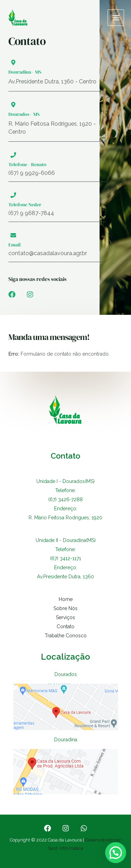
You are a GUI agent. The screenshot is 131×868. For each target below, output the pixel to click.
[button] (116, 853)
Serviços (65, 617)
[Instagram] (66, 828)
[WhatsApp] (84, 828)
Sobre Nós (65, 608)
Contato (65, 626)
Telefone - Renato (27, 164)
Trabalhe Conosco (66, 636)
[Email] (13, 235)
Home (66, 599)
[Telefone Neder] (13, 195)
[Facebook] (48, 828)
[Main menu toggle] (116, 18)
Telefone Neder (25, 205)
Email (14, 245)
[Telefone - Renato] (13, 155)
